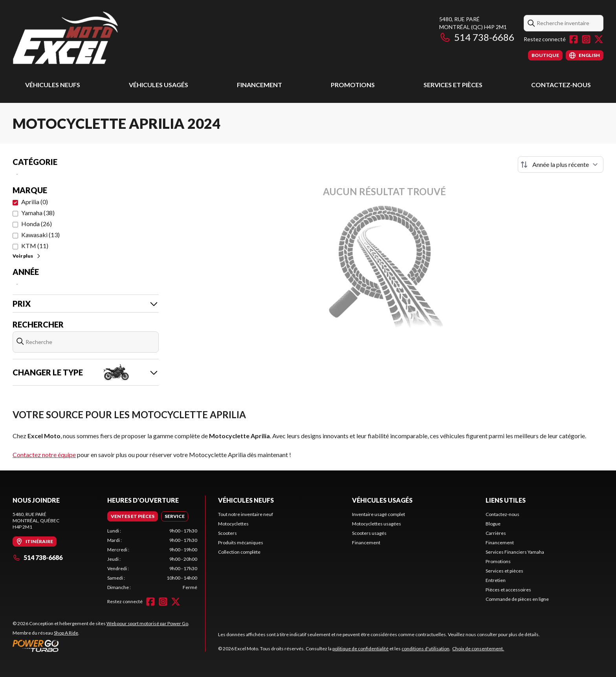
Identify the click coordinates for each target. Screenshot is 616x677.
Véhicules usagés (159, 85)
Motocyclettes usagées (377, 524)
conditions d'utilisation (425, 649)
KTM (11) (35, 246)
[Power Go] (101, 646)
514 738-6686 (477, 37)
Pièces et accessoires (508, 590)
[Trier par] (561, 165)
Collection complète (239, 552)
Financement (259, 85)
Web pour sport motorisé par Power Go (147, 623)
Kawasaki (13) (40, 235)
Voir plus (27, 256)
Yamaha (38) (38, 213)
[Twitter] (599, 39)
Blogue (493, 524)
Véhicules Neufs (53, 85)
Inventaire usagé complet (379, 514)
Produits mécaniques (241, 543)
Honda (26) (37, 224)
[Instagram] (586, 39)
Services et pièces (453, 85)
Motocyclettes (233, 524)
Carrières (496, 533)
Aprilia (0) (35, 202)
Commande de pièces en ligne (517, 599)
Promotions (353, 85)
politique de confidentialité (360, 649)
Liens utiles (506, 500)
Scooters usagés (369, 533)
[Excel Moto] (111, 38)
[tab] (133, 516)
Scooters (227, 533)
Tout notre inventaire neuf (246, 514)
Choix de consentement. (478, 649)
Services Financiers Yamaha (515, 552)
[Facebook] (574, 39)
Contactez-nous (561, 85)
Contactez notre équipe (44, 455)
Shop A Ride (66, 633)
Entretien (496, 580)
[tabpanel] (152, 559)
